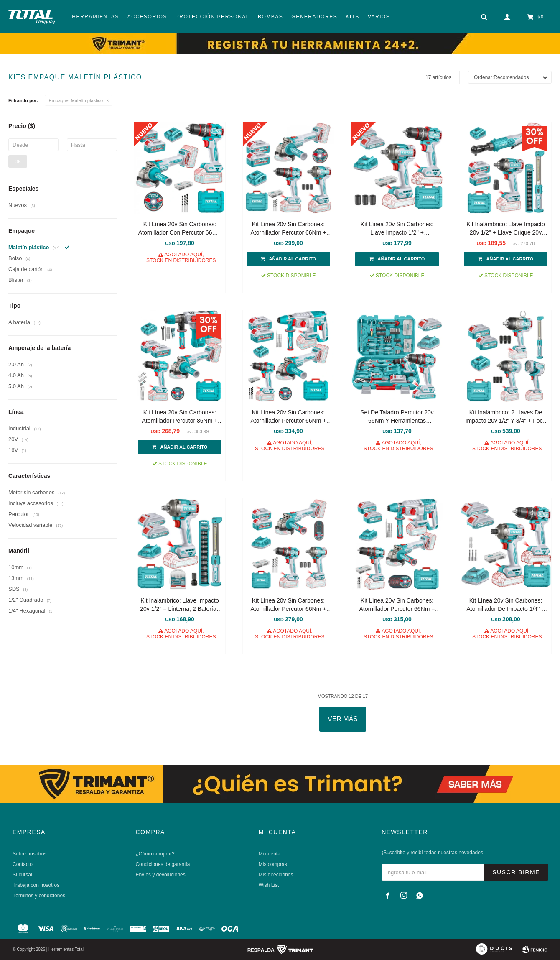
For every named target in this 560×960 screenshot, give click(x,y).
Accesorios (147, 17)
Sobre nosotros (29, 854)
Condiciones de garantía (163, 864)
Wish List (269, 885)
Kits (353, 17)
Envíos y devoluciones (160, 875)
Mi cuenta (270, 854)
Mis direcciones (276, 875)
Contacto (23, 864)
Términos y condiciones (39, 896)
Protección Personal (213, 17)
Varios (379, 17)
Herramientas (95, 17)
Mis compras (273, 864)
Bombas (270, 17)
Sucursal (22, 875)
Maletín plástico (76, 100)
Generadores (314, 17)
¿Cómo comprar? (155, 854)
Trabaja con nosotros (36, 885)
